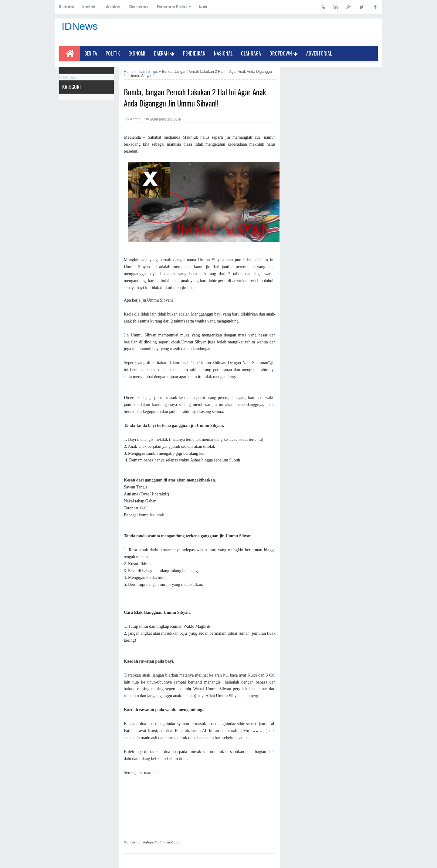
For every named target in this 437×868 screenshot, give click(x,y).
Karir (203, 7)
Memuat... (68, 77)
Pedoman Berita (172, 7)
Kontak (89, 7)
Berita (91, 53)
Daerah (164, 53)
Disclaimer (139, 7)
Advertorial (319, 53)
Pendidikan (194, 53)
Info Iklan (112, 7)
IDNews (80, 26)
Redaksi (66, 7)
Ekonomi (137, 53)
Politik (113, 53)
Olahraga (251, 53)
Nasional (223, 53)
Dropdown (284, 53)
